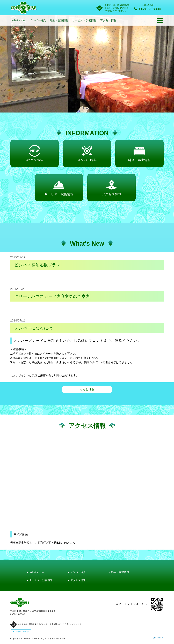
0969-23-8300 (18, 614)
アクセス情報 (108, 20)
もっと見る (87, 389)
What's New (19, 20)
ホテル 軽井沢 (22, 632)
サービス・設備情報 (84, 20)
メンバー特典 (38, 20)
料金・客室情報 (59, 20)
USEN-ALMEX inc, (34, 639)
